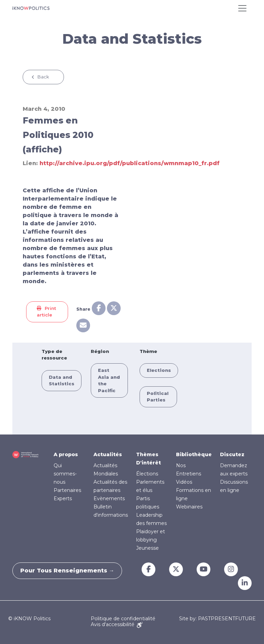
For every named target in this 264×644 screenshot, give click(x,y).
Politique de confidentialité (123, 619)
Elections (159, 370)
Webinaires (189, 507)
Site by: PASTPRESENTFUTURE (217, 619)
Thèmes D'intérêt (148, 459)
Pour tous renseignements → (70, 571)
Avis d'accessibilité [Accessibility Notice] (117, 624)
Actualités (108, 454)
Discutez (232, 454)
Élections (147, 474)
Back (43, 77)
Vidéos (184, 482)
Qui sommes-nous (65, 474)
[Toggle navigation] (242, 8)
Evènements (109, 498)
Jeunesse (147, 548)
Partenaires (67, 490)
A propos (66, 454)
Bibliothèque (194, 454)
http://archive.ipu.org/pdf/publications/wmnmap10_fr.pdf (130, 163)
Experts (63, 498)
